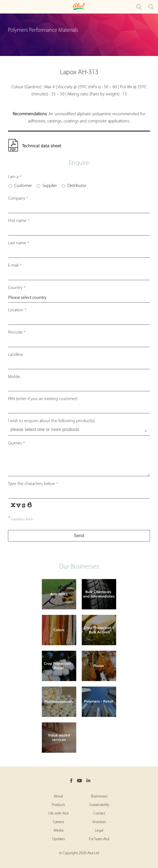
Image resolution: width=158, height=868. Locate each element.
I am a (15, 177)
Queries (16, 443)
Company (18, 199)
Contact (99, 814)
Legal (99, 831)
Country (17, 288)
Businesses (99, 796)
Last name (19, 243)
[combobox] (79, 431)
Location (17, 310)
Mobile (14, 377)
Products (58, 805)
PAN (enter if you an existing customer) (43, 399)
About (58, 796)
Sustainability (99, 805)
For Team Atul (99, 839)
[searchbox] (80, 430)
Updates (58, 839)
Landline (16, 355)
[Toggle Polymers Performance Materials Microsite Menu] (6, 7)
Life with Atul (58, 814)
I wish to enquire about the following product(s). (52, 421)
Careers (58, 822)
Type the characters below (33, 484)
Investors (99, 822)
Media (58, 831)
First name (19, 221)
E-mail (15, 266)
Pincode (17, 333)
